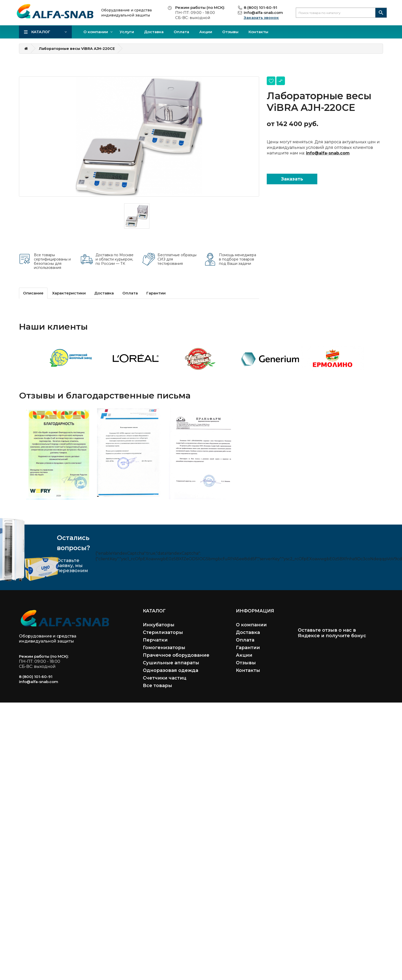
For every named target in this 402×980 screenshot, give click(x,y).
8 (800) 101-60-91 (260, 7)
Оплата (181, 32)
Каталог (41, 32)
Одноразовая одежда (171, 670)
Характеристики (69, 293)
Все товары (158, 686)
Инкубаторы (159, 625)
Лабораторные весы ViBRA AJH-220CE (77, 49)
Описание (33, 293)
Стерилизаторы (163, 632)
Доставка (154, 32)
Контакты (258, 32)
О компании (96, 32)
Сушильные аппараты (171, 663)
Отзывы (230, 32)
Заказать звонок (261, 18)
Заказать (292, 179)
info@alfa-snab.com (263, 13)
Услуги (127, 32)
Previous (25, 356)
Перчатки (155, 640)
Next (377, 356)
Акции (206, 32)
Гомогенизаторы (164, 648)
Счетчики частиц (165, 678)
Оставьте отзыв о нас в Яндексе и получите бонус (332, 633)
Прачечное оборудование (176, 655)
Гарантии (156, 293)
